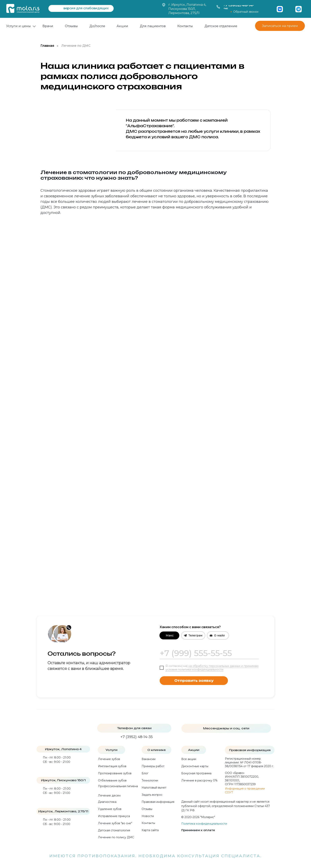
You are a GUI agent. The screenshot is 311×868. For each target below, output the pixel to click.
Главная (47, 46)
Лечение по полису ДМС (116, 837)
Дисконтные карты (195, 766)
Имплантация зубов (112, 766)
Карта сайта (150, 830)
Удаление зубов (110, 809)
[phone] (209, 653)
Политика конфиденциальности (204, 824)
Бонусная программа (196, 773)
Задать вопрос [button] (152, 795)
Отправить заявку (194, 681)
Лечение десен (109, 796)
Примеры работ (153, 766)
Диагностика (107, 802)
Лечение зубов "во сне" (115, 823)
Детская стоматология (114, 830)
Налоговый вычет (154, 788)
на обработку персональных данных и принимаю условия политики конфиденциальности (212, 668)
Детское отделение (221, 26)
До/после (97, 26)
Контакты (185, 26)
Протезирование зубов (115, 773)
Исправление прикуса (114, 816)
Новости (148, 816)
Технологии (150, 780)
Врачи (48, 26)
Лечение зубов (109, 759)
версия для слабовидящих (86, 8)
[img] (289, 9)
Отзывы (71, 26)
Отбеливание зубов (112, 780)
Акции (122, 26)
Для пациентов (153, 26)
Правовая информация (158, 802)
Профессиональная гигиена (118, 786)
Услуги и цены (18, 26)
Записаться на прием (280, 26)
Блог (145, 773)
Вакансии (149, 759)
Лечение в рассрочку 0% (199, 780)
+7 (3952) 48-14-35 (137, 737)
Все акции (189, 759)
